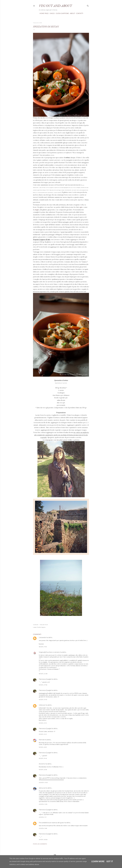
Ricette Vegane (41, 627)
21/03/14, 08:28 (43, 840)
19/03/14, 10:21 (43, 734)
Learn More (98, 861)
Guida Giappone (62, 13)
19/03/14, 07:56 (43, 685)
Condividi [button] (36, 625)
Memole (42, 740)
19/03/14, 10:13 (43, 723)
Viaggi (51, 13)
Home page (43, 13)
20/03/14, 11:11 (43, 817)
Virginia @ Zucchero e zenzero (49, 652)
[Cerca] (88, 5)
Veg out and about (55, 6)
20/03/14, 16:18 (43, 828)
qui (81, 207)
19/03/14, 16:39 (43, 747)
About (72, 13)
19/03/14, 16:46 (43, 758)
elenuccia (42, 788)
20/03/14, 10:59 (43, 804)
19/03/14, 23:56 (43, 770)
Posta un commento (40, 844)
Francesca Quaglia (45, 679)
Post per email (44, 625)
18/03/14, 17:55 (43, 647)
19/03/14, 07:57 (43, 700)
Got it (110, 861)
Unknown (42, 705)
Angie (37, 210)
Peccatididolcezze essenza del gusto (51, 823)
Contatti (79, 13)
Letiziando (42, 637)
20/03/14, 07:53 (43, 782)
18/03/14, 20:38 (43, 674)
